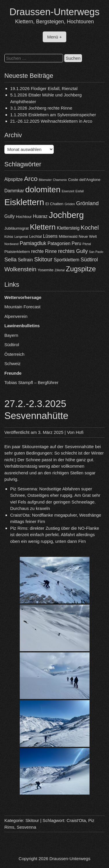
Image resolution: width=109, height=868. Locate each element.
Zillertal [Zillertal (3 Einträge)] (60, 270)
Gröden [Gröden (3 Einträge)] (70, 204)
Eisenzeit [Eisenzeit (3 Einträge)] (68, 191)
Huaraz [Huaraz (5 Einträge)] (40, 216)
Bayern (11, 335)
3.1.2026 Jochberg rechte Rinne (41, 108)
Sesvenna (27, 827)
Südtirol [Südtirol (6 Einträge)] (89, 260)
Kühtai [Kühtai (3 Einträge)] (9, 237)
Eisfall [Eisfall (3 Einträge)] (80, 191)
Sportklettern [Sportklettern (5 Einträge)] (67, 260)
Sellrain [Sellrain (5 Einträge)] (25, 260)
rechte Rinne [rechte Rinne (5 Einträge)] (44, 251)
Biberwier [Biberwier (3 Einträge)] (45, 180)
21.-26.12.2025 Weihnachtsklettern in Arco (51, 121)
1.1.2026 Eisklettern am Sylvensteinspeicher (53, 115)
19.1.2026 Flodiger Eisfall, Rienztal (44, 88)
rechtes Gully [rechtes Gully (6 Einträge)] (73, 251)
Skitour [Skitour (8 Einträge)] (43, 259)
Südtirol (12, 345)
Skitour (32, 820)
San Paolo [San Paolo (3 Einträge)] (96, 252)
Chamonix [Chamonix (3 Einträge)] (60, 180)
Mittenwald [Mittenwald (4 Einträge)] (68, 236)
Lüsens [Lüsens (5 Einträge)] (50, 236)
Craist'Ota (76, 820)
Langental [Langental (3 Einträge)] (21, 237)
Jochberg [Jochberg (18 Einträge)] (66, 215)
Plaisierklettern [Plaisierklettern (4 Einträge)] (17, 252)
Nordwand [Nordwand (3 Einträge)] (11, 244)
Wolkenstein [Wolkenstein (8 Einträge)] (20, 269)
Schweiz (12, 363)
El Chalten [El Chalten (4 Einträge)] (54, 204)
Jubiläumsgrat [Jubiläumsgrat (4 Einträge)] (16, 228)
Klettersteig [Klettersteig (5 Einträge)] (68, 228)
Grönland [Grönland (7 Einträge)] (87, 203)
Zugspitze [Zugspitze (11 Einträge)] (81, 269)
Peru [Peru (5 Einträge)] (77, 243)
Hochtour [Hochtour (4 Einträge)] (24, 217)
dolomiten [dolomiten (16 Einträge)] (43, 190)
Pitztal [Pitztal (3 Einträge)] (87, 244)
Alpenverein (16, 316)
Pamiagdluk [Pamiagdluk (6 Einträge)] (33, 243)
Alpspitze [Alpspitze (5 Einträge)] (14, 179)
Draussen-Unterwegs (55, 12)
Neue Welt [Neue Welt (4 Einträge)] (88, 236)
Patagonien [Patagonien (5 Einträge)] (59, 243)
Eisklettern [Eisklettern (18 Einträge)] (24, 202)
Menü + (54, 37)
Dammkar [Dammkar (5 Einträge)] (14, 191)
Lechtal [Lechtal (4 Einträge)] (35, 236)
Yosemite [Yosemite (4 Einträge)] (45, 270)
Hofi (79, 432)
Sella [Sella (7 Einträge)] (10, 259)
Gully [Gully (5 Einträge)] (10, 216)
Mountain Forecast (22, 307)
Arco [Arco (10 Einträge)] (31, 179)
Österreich (14, 354)
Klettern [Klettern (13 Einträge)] (43, 227)
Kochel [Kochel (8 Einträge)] (90, 228)
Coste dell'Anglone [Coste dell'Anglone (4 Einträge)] (84, 180)
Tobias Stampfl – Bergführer (31, 382)
